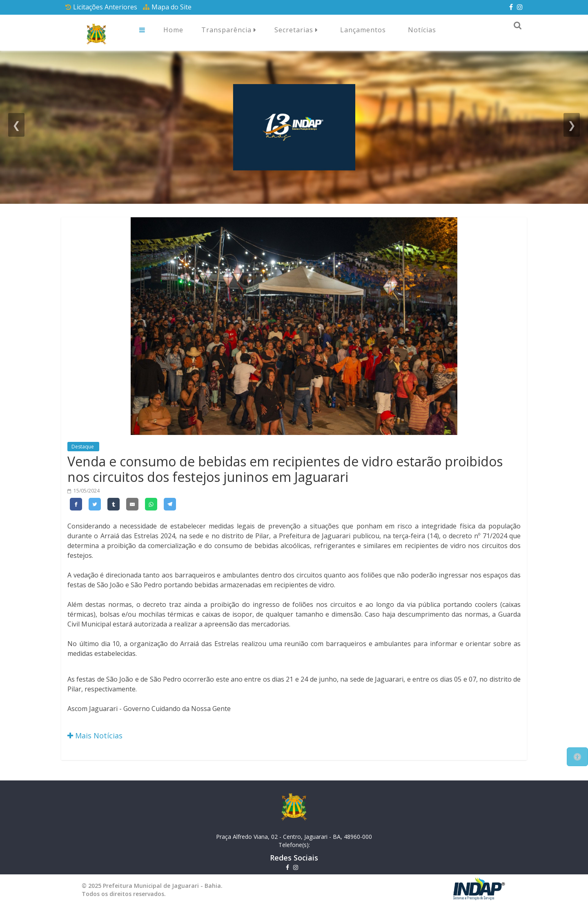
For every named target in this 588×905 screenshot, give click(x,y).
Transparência (229, 30)
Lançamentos (363, 30)
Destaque (83, 447)
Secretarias (296, 30)
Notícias (422, 30)
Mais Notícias (95, 736)
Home (173, 30)
